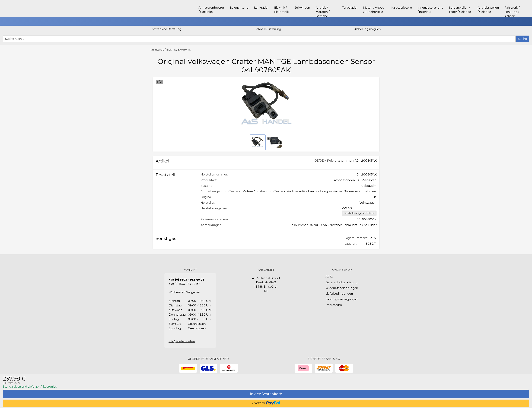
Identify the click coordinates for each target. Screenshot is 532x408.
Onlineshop (157, 50)
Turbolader (350, 8)
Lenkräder (261, 8)
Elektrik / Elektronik (178, 50)
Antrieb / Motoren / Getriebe (323, 12)
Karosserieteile (402, 8)
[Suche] (522, 39)
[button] (528, 21)
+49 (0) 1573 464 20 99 (184, 284)
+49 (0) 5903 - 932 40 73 (187, 280)
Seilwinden (302, 8)
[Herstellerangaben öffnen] (359, 213)
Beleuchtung (239, 8)
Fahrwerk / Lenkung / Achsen (512, 12)
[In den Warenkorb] (266, 394)
